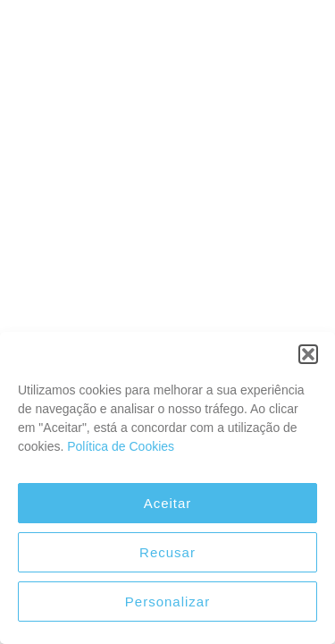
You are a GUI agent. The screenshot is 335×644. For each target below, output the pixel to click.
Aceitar (168, 503)
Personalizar (167, 602)
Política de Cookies (121, 446)
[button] (308, 354)
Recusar (167, 552)
